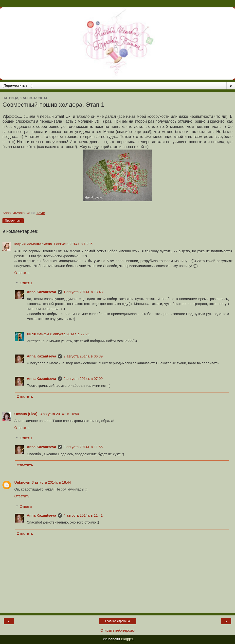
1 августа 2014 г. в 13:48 (83, 292)
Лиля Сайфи (38, 334)
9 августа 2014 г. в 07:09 (83, 379)
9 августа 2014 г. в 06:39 (83, 356)
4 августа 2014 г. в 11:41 (83, 515)
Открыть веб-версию (117, 630)
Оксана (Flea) (26, 414)
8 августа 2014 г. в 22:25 (70, 334)
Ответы (26, 283)
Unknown (22, 482)
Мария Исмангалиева (33, 244)
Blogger (127, 639)
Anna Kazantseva (41, 292)
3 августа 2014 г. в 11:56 (83, 447)
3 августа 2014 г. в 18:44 (51, 482)
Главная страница (117, 621)
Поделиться (13, 221)
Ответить (22, 273)
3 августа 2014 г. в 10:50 (59, 414)
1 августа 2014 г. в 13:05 (73, 244)
